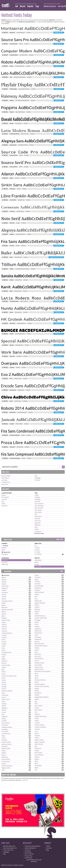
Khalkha (4, 753)
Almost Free (5, 484)
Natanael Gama (18, 379)
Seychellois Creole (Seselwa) (42, 671)
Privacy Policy (29, 856)
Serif (3, 502)
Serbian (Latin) (39, 667)
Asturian (4, 597)
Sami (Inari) (38, 654)
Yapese (37, 768)
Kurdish (4, 764)
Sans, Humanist (39, 508)
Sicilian (37, 676)
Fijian (3, 670)
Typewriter (5, 506)
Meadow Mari (38, 601)
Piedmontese (38, 633)
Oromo (37, 624)
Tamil (36, 704)
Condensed (38, 532)
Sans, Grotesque (39, 506)
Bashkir (4, 603)
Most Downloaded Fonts (10, 848)
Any (36, 546)
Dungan (4, 655)
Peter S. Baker (19, 424)
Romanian (5, 575)
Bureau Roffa (20, 447)
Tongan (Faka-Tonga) (40, 716)
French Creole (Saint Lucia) (9, 676)
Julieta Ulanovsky (21, 33)
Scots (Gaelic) (38, 665)
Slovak (36, 678)
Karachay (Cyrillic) (7, 744)
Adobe (21, 44)
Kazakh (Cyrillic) (6, 749)
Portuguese (38, 637)
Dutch (3, 657)
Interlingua (5, 729)
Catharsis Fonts (20, 211)
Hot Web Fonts (6, 482)
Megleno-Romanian (40, 603)
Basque (4, 605)
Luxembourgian (39, 586)
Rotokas (37, 648)
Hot (17, 6)
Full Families (38, 554)
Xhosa (36, 763)
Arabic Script (5, 586)
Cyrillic (3, 646)
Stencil (3, 504)
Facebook (49, 848)
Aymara (4, 599)
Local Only (5, 562)
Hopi (3, 714)
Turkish (37, 721)
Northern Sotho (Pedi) (41, 618)
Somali (37, 682)
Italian (3, 736)
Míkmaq (37, 605)
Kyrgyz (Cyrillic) (6, 768)
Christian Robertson (20, 66)
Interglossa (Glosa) (7, 727)
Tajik (36, 701)
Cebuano (4, 625)
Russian (37, 650)
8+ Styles (37, 550)
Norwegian (38, 620)
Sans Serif (4, 499)
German (4, 689)
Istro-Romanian (6, 734)
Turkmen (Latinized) (40, 727)
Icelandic (4, 721)
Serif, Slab (37, 519)
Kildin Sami (5, 757)
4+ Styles (37, 548)
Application (6, 552)
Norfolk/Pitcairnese (40, 616)
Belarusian (5, 607)
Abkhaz (4, 578)
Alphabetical (38, 560)
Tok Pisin (37, 714)
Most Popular (5, 478)
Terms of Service (29, 854)
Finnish (4, 672)
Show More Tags (39, 533)
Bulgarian (4, 618)
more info (25, 780)
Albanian (4, 582)
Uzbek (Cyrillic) (39, 744)
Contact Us (28, 850)
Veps (36, 746)
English (4, 659)
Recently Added (6, 476)
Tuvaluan (37, 729)
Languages (38, 478)
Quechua (37, 642)
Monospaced (5, 497)
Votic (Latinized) (39, 755)
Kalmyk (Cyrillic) (6, 742)
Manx (36, 597)
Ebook (3, 550)
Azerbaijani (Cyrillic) (7, 601)
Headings (37, 497)
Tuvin (36, 731)
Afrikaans (4, 580)
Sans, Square (38, 512)
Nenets (37, 614)
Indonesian (5, 725)
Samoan (37, 661)
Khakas (4, 751)
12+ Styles (37, 552)
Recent (23, 6)
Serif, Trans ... (38, 521)
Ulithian (37, 738)
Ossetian (37, 627)
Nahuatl (37, 612)
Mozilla (18, 246)
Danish (4, 650)
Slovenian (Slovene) (40, 680)
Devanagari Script (6, 652)
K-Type (19, 189)
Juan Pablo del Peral (23, 145)
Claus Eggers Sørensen (24, 89)
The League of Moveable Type (22, 100)
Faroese (4, 667)
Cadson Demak (18, 291)
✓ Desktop (5, 546)
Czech (3, 648)
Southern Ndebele (40, 684)
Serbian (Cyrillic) (39, 669)
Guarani (4, 697)
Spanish (37, 689)
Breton (4, 616)
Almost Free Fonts (8, 850)
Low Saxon (38, 584)
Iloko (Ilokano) (6, 723)
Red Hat (18, 368)
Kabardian (4, 740)
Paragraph (37, 499)
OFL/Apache (5, 554)
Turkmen (37, 723)
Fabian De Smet (18, 257)
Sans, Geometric (39, 504)
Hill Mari (4, 710)
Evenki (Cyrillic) (6, 665)
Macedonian (38, 588)
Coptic (3, 640)
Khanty (4, 755)
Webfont (4, 548)
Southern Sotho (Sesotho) (42, 686)
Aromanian (5, 593)
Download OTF (59, 33)
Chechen (4, 629)
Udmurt (37, 734)
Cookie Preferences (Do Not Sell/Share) (34, 861)
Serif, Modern (38, 517)
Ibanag (4, 719)
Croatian (4, 644)
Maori (36, 599)
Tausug (37, 708)
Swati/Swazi (38, 693)
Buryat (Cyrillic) (6, 620)
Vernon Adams (19, 123)
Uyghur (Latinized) (40, 742)
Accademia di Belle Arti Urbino (22, 269)
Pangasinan (38, 629)
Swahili (37, 691)
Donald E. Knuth (24, 55)
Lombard (37, 582)
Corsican (4, 642)
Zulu (36, 770)
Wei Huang (19, 356)
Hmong (4, 712)
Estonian (4, 663)
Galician (4, 682)
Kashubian (5, 747)
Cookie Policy (28, 858)
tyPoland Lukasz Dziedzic (20, 77)
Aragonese (5, 588)
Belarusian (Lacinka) (7, 610)
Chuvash (4, 635)
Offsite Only (5, 564)
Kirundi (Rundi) (6, 759)
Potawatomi (38, 639)
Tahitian (37, 699)
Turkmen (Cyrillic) (39, 725)
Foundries (37, 480)
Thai (36, 712)
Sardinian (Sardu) (39, 663)
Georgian (4, 687)
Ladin (3, 770)
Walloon (37, 757)
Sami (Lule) (38, 657)
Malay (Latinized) (39, 592)
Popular (30, 6)
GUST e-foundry (25, 134)
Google (18, 223)
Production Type (19, 345)
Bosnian (4, 614)
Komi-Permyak (6, 762)
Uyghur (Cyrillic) (39, 740)
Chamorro (4, 627)
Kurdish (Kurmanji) (7, 766)
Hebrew (4, 706)
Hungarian (4, 717)
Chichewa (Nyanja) (7, 633)
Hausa (3, 702)
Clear (62, 571)
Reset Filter (60, 540)
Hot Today (4, 480)
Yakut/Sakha (38, 766)
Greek (3, 693)
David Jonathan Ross (20, 334)
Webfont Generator (50, 6)
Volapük (37, 751)
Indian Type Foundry (20, 112)
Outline (37, 529)
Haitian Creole (6, 699)
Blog (47, 850)
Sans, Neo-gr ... (39, 510)
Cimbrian (4, 637)
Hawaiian (4, 704)
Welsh (36, 761)
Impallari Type (21, 200)
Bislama (4, 612)
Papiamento (38, 631)
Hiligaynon (5, 708)
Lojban (37, 580)
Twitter (48, 846)
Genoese (4, 685)
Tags (37, 6)
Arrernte (4, 595)
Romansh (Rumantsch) (41, 646)
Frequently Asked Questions (33, 846)
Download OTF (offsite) (56, 257)
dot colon (17, 178)
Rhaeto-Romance (39, 644)
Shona (36, 674)
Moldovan (37, 609)
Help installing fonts (30, 848)
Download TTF (59, 55)
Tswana (37, 719)
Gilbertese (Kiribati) (7, 691)
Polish (36, 635)
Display (4, 495)
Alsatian (4, 584)
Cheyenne (4, 631)
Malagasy (37, 590)
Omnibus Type (18, 280)
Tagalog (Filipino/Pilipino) (42, 697)
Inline (36, 527)
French (4, 674)
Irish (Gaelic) (5, 732)
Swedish (37, 695)
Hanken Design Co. (21, 323)
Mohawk (37, 607)
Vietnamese (38, 748)
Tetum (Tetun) (38, 710)
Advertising (28, 852)
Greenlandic (5, 695)
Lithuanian (38, 577)
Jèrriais (4, 738)
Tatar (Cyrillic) (38, 706)
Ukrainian (37, 736)
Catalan (4, 622)
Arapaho (4, 590)
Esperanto (4, 661)
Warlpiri (37, 759)
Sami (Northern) (39, 659)
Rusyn (36, 652)
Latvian (37, 575)
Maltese (37, 594)
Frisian (3, 678)
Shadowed (38, 525)
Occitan (37, 622)
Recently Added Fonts (9, 846)
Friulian (4, 680)
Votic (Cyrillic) (38, 753)
